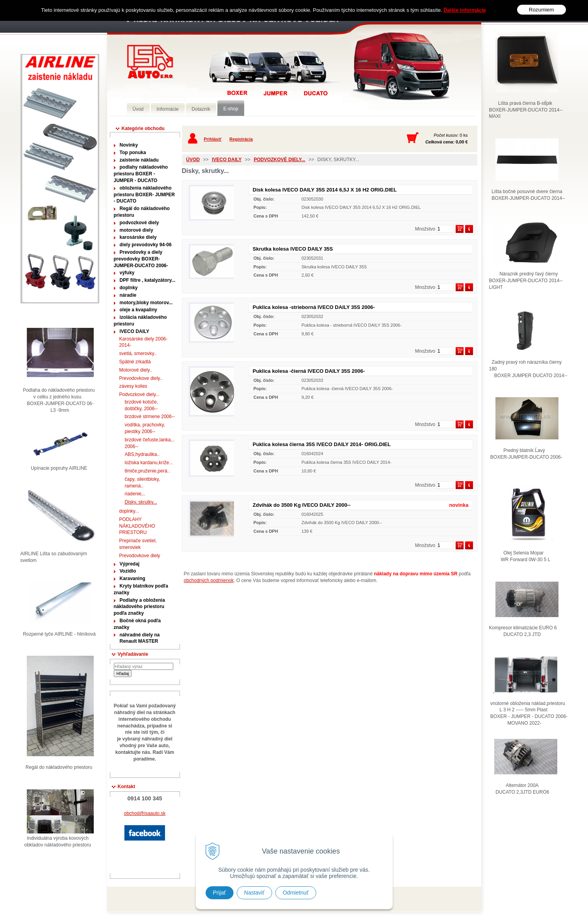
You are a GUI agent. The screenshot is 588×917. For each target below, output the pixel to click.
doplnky (129, 288)
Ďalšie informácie (465, 10)
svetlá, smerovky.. (138, 353)
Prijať (220, 893)
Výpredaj (130, 564)
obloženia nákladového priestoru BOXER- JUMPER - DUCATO (144, 195)
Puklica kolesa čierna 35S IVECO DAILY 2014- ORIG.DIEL (322, 444)
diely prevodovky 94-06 (146, 245)
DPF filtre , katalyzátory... (148, 280)
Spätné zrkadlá (135, 362)
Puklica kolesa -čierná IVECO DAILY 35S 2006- (309, 371)
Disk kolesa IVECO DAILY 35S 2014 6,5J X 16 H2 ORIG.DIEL (325, 190)
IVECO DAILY (135, 331)
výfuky (127, 273)
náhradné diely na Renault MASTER (140, 638)
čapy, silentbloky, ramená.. (143, 483)
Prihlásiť (213, 139)
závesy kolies (133, 386)
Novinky (129, 145)
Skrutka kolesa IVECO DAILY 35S (293, 249)
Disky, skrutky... (141, 502)
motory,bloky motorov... (146, 303)
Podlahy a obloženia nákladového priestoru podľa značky (139, 607)
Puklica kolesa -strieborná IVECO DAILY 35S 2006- (314, 307)
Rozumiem (542, 10)
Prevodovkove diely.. (141, 378)
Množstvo (425, 229)
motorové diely (136, 230)
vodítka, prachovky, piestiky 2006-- (145, 428)
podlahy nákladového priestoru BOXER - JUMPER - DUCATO (141, 174)
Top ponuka (133, 153)
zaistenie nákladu (139, 160)
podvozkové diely (139, 223)
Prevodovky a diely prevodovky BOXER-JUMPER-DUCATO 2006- (141, 259)
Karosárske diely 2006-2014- (144, 342)
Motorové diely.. (136, 370)
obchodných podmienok (209, 580)
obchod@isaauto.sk (145, 813)
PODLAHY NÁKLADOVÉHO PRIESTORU (137, 526)
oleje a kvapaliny (138, 310)
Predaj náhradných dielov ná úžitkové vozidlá (150, 62)
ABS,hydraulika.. (142, 454)
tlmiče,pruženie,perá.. (147, 471)
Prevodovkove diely (140, 556)
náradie (128, 295)
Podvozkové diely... (140, 394)
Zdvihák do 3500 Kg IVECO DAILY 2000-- (302, 505)
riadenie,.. (135, 494)
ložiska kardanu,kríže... (149, 463)
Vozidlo (128, 571)
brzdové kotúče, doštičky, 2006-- (142, 405)
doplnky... (129, 511)
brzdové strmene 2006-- (150, 417)
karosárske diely (138, 237)
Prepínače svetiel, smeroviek (138, 544)
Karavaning (133, 578)
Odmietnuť (296, 893)
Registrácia (241, 139)
